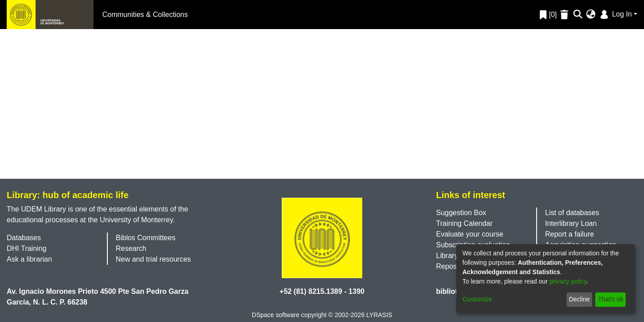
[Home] (50, 15)
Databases (24, 238)
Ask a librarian (29, 259)
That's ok (610, 299)
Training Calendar (464, 223)
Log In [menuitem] (615, 14)
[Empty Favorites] (566, 15)
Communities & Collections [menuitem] (145, 15)
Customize (477, 299)
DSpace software (276, 315)
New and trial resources (153, 259)
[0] (548, 15)
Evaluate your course (470, 234)
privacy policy (568, 281)
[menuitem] (591, 15)
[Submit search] (578, 15)
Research (131, 248)
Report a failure (570, 234)
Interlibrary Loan (571, 223)
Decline (579, 299)
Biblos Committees (146, 238)
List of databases (572, 213)
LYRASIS (379, 315)
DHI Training (27, 248)
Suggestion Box (461, 213)
